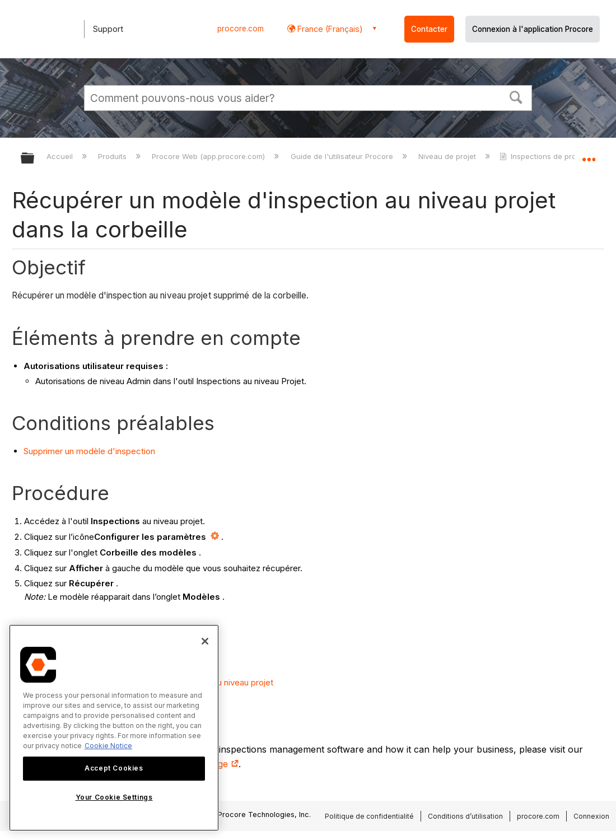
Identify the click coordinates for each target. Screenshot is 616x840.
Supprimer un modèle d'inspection (89, 451)
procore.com (241, 29)
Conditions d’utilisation (465, 816)
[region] (114, 728)
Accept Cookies (114, 768)
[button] (516, 96)
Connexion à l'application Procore (533, 29)
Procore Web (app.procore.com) (209, 156)
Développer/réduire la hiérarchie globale (35, 159)
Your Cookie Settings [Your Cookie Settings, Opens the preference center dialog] (114, 797)
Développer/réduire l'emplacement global (589, 155)
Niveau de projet (448, 156)
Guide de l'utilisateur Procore (343, 156)
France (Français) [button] (329, 29)
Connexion (591, 816)
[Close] (205, 641)
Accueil (61, 156)
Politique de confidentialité (369, 816)
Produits (113, 156)
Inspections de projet (543, 156)
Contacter (429, 29)
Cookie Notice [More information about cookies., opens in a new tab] (108, 746)
